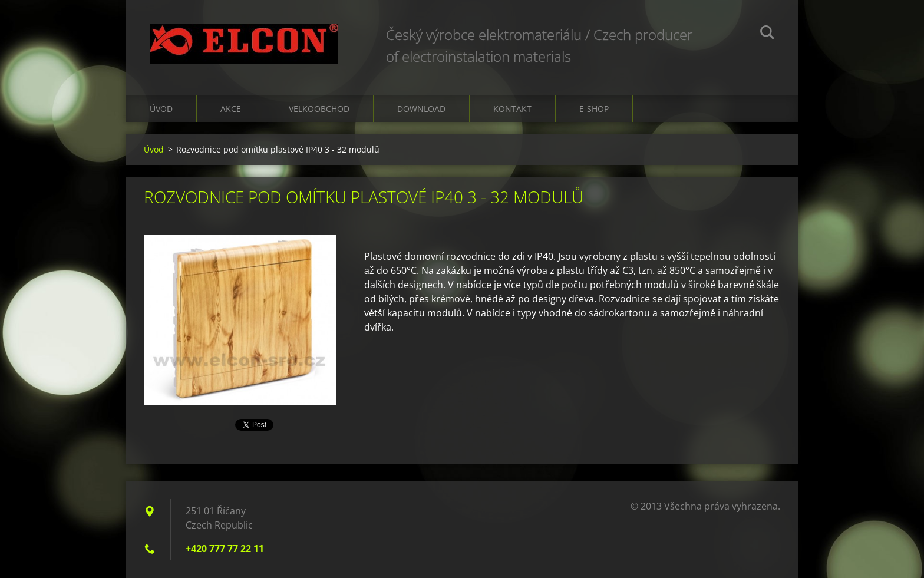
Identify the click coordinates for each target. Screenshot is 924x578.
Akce (231, 109)
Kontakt (512, 109)
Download (421, 109)
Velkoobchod (319, 109)
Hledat (767, 34)
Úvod (161, 109)
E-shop (594, 109)
